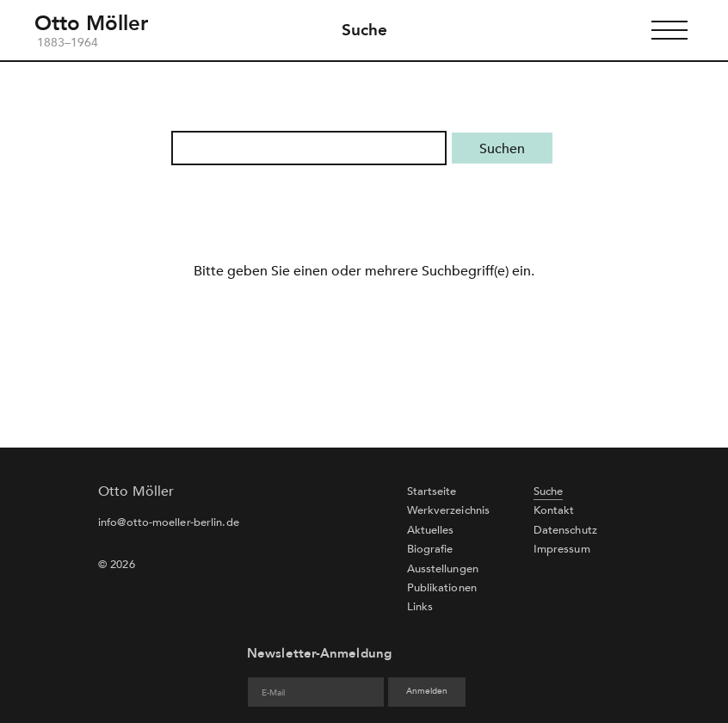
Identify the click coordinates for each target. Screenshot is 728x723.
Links (420, 607)
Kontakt (554, 510)
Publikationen (442, 588)
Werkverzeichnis (449, 510)
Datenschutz (565, 530)
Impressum (562, 549)
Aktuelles (431, 530)
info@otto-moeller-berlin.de (169, 522)
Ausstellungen (443, 569)
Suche (364, 30)
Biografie (430, 549)
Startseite (432, 491)
